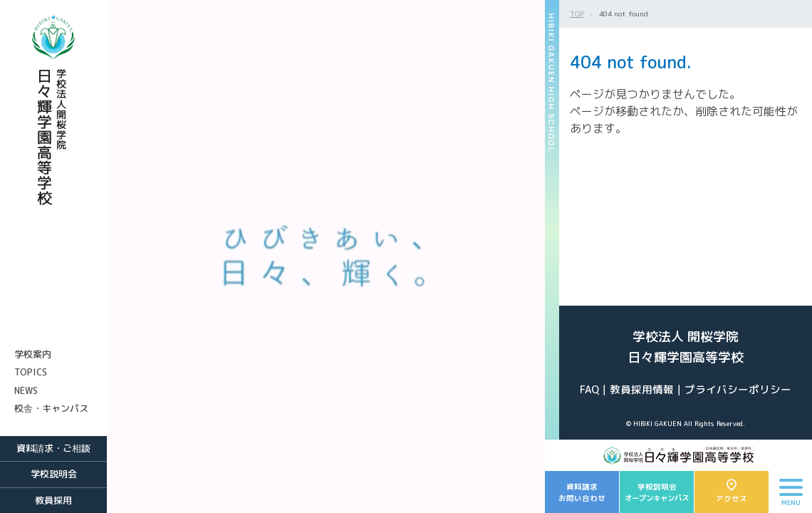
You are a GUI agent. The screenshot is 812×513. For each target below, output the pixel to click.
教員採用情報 (642, 389)
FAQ (589, 389)
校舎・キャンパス (51, 408)
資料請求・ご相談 (53, 448)
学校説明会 (54, 474)
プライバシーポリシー (738, 389)
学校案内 (33, 354)
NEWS (26, 390)
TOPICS (31, 372)
